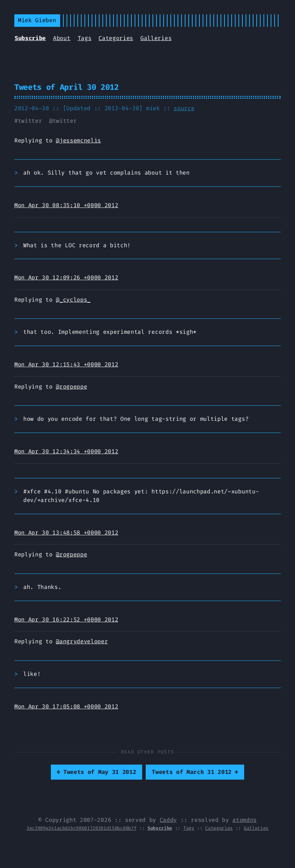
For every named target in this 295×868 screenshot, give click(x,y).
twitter (30, 121)
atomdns (245, 820)
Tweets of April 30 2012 (67, 87)
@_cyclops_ (73, 300)
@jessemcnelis (78, 140)
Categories (116, 38)
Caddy (168, 820)
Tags (85, 38)
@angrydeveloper (82, 641)
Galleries (156, 38)
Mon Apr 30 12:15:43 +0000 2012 (66, 364)
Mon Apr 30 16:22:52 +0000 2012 (66, 620)
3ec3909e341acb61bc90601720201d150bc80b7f (81, 828)
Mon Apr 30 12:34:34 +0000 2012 (66, 451)
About (62, 38)
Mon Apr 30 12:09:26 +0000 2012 (66, 277)
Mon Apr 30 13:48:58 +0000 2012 (66, 533)
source (184, 108)
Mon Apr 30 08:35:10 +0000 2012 (66, 205)
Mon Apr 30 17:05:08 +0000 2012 (66, 706)
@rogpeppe (71, 387)
